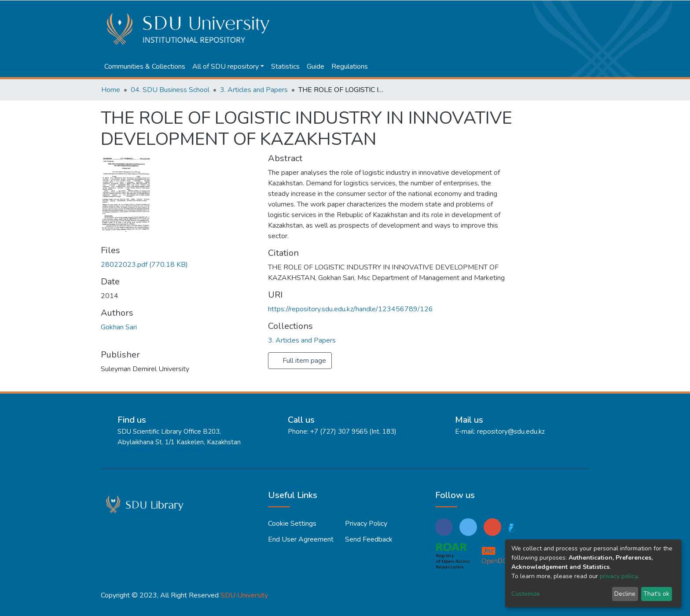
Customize (526, 594)
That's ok (656, 594)
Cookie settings (292, 524)
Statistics (285, 66)
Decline (625, 594)
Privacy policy (366, 524)
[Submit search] (541, 10)
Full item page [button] (300, 361)
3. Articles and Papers (254, 90)
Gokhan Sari (119, 327)
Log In (573, 10)
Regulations (350, 66)
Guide (316, 66)
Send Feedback (369, 539)
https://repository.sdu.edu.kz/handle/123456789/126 (351, 309)
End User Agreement (301, 539)
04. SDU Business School (170, 90)
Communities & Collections (145, 66)
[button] (554, 10)
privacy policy (618, 576)
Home (111, 90)
